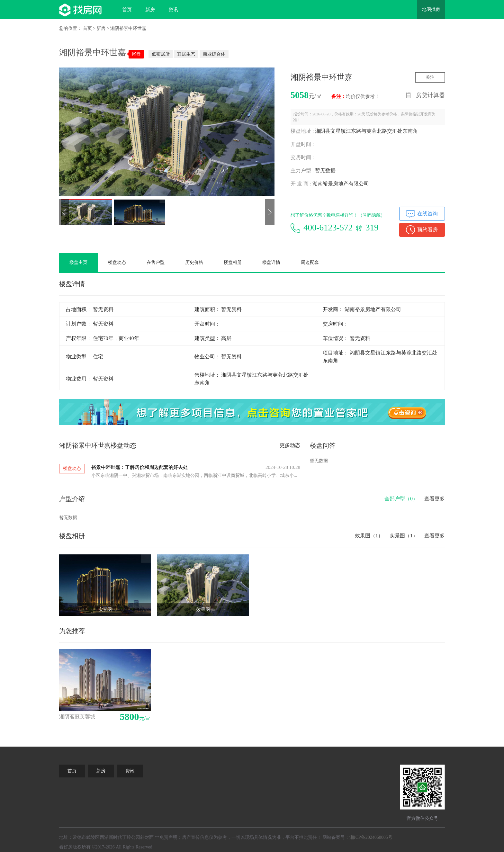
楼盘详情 (271, 262)
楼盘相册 (233, 262)
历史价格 (194, 262)
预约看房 (428, 230)
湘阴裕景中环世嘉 (128, 28)
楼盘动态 (117, 262)
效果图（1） (369, 536)
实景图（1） (404, 536)
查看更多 (435, 499)
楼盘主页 (78, 262)
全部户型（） (401, 499)
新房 (150, 10)
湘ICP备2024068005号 (371, 837)
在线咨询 (428, 214)
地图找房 (431, 9)
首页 (127, 10)
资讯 (173, 10)
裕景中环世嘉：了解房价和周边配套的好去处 (139, 467)
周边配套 (310, 262)
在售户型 (156, 262)
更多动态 (290, 445)
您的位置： (70, 28)
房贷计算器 (430, 95)
